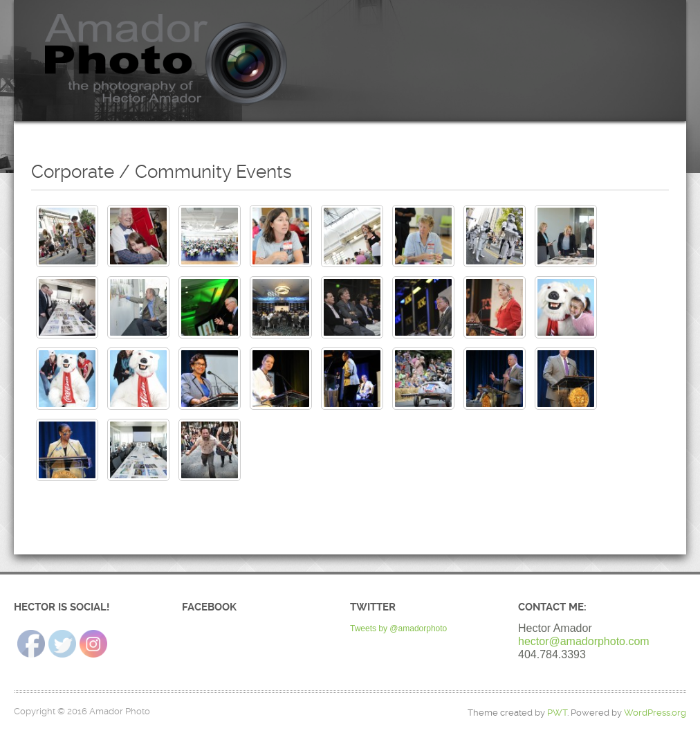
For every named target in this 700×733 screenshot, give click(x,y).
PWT (557, 713)
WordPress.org (655, 713)
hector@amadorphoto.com (584, 641)
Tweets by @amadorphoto (398, 628)
